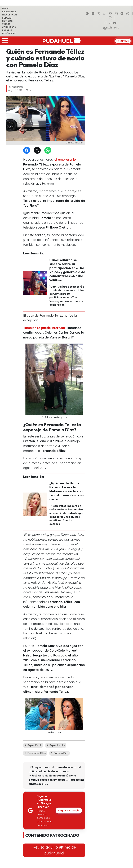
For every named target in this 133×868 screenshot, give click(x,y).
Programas (9, 12)
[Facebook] (27, 150)
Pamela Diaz (59, 753)
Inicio (6, 8)
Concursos (9, 27)
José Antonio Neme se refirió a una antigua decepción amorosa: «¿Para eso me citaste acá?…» (57, 780)
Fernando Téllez (35, 753)
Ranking (7, 30)
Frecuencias (10, 15)
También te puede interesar (44, 328)
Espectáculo (33, 745)
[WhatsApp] (48, 150)
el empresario (65, 160)
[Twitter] (38, 150)
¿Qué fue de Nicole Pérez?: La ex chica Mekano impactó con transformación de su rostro (66, 491)
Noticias (7, 21)
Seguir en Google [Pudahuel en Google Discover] (69, 811)
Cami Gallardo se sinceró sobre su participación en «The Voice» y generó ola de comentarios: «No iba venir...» (67, 270)
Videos (6, 24)
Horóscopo (9, 33)
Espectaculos (56, 745)
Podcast (7, 18)
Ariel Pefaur (18, 87)
